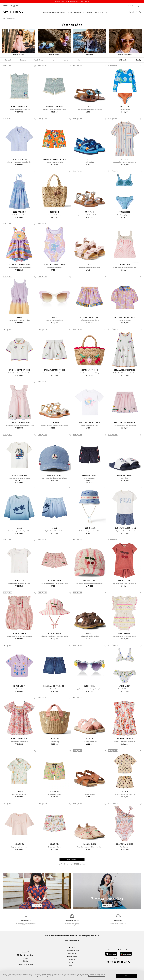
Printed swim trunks (54, 794)
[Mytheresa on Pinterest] (115, 962)
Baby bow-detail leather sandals (90, 268)
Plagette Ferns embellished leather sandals (90, 215)
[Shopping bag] (140, 12)
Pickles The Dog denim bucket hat (90, 531)
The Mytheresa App (72, 950)
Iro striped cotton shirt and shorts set (125, 162)
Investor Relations (72, 963)
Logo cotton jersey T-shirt (19, 847)
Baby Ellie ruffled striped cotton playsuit (19, 636)
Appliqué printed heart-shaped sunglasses (90, 689)
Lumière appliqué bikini (125, 215)
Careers (72, 960)
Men (10, 6)
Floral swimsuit (125, 847)
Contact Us (25, 952)
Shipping (25, 961)
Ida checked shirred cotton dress (19, 215)
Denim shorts (54, 689)
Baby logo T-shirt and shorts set (125, 531)
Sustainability (72, 953)
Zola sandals (90, 162)
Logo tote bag (54, 742)
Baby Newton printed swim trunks (54, 531)
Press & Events (72, 956)
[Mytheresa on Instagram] (118, 962)
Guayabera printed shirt (19, 794)
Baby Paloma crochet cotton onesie (125, 636)
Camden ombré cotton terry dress (19, 320)
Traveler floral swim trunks (54, 162)
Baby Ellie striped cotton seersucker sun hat (54, 636)
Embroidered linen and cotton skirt (125, 426)
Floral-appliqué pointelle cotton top (125, 268)
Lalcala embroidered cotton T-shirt (19, 584)
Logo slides (125, 478)
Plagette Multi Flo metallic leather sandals (54, 426)
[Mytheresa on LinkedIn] (108, 962)
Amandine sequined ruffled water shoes (90, 847)
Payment (26, 958)
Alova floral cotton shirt (19, 689)
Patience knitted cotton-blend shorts (54, 110)
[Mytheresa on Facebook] (111, 962)
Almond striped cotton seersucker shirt (19, 162)
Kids (14, 6)
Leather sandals (90, 794)
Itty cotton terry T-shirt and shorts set (125, 584)
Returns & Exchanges (26, 964)
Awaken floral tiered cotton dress (125, 742)
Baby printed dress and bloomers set (19, 268)
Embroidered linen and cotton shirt (19, 373)
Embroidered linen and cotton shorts (54, 373)
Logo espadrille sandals (90, 742)
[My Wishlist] (136, 12)
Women (5, 6)
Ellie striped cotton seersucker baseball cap (90, 584)
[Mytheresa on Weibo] (125, 962)
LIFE (18, 6)
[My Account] (133, 12)
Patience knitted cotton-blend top (19, 110)
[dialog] (72, 975)
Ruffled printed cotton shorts (90, 320)
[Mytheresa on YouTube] (122, 962)
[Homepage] (13, 12)
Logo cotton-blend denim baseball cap (54, 478)
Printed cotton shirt (125, 320)
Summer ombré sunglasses (54, 320)
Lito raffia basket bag (54, 215)
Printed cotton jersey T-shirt (90, 426)
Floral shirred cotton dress (19, 742)
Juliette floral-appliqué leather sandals (90, 110)
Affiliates (72, 966)
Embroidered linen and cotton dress (125, 373)
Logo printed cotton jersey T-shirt (19, 478)
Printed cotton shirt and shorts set (125, 794)
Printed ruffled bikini (125, 689)
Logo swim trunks (90, 478)
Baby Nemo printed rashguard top (19, 531)
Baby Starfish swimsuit (54, 268)
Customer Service (26, 949)
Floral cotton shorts (54, 847)
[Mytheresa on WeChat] (129, 962)
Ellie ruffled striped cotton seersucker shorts (54, 584)
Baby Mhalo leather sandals (90, 636)
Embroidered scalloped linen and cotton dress (19, 426)
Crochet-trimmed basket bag (90, 373)
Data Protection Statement (97, 976)
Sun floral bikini (125, 110)
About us (72, 947)
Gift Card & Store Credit (25, 955)
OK (127, 976)
